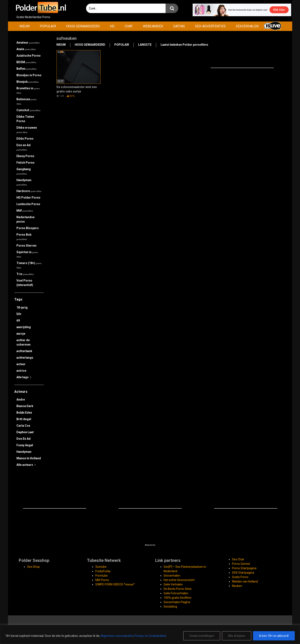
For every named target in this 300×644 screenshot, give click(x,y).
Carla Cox (23, 426)
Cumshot (28, 110)
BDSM (26, 62)
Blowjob (27, 82)
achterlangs (25, 358)
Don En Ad (23, 439)
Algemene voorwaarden (117, 636)
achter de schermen (23, 342)
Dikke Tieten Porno (25, 119)
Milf (25, 211)
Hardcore (29, 191)
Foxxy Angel (25, 445)
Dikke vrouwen (27, 130)
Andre (21, 399)
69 (18, 321)
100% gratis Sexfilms (177, 598)
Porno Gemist (241, 564)
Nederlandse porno (25, 219)
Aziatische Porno (29, 56)
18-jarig (22, 307)
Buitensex (26, 101)
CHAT (129, 26)
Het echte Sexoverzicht (179, 580)
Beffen (26, 69)
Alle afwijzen (237, 636)
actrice (21, 371)
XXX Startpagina (243, 573)
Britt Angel (24, 419)
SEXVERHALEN (247, 26)
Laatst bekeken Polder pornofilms (184, 45)
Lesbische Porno (28, 204)
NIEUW (25, 26)
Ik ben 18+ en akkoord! (274, 636)
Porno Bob (24, 237)
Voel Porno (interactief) (25, 283)
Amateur (28, 43)
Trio (25, 274)
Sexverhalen (172, 576)
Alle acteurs (26, 465)
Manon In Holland (29, 458)
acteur (21, 364)
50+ (19, 314)
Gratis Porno (240, 577)
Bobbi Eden (24, 413)
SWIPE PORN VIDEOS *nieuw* (115, 584)
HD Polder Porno (28, 198)
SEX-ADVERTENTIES (210, 26)
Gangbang (24, 171)
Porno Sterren (26, 246)
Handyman (24, 182)
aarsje (21, 334)
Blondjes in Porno (29, 75)
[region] (150, 634)
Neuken (237, 586)
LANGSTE (145, 45)
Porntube (102, 576)
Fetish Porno (25, 163)
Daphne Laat (25, 432)
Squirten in (27, 254)
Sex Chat (238, 559)
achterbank (24, 351)
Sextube (101, 567)
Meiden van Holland (245, 581)
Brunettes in (28, 90)
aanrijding (24, 327)
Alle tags (24, 377)
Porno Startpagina (244, 568)
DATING (179, 26)
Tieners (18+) (29, 265)
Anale (26, 49)
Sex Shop (33, 567)
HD (112, 26)
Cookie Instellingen (202, 636)
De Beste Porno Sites (178, 589)
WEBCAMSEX (153, 26)
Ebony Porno (25, 156)
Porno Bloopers (28, 228)
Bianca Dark (25, 406)
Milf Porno (102, 580)
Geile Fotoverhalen (176, 593)
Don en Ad (23, 147)
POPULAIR (48, 26)
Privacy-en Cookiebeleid (150, 636)
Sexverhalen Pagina (177, 602)
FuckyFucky (103, 571)
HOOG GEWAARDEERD (83, 26)
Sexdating (170, 607)
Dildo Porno (25, 139)
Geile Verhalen (173, 584)
